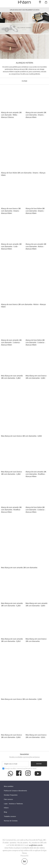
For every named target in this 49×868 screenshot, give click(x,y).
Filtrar (24, 81)
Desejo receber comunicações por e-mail (19, 768)
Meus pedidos (9, 786)
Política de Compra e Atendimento (15, 791)
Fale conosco (8, 799)
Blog (5, 812)
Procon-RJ (24, 856)
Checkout (46, 2)
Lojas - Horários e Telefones (13, 804)
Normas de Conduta (11, 821)
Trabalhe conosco (10, 816)
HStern (6, 808)
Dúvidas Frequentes (11, 795)
